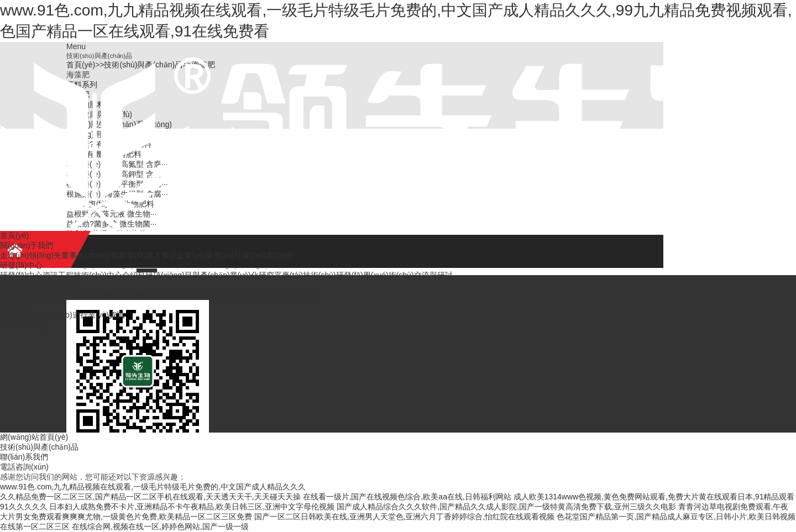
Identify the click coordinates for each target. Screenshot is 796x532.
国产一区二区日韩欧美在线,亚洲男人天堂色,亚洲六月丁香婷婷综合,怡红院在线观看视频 (405, 517)
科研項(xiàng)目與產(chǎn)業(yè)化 (198, 275)
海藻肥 (43, 295)
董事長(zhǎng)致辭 (94, 255)
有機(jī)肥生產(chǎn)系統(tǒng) (211, 295)
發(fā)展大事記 (152, 255)
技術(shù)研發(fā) (333, 275)
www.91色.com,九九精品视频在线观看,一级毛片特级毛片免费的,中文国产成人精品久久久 (153, 487)
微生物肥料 (74, 295)
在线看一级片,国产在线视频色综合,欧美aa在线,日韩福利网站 (407, 497)
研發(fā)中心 (21, 265)
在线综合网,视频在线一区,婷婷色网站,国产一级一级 (160, 526)
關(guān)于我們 (27, 245)
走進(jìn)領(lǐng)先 (31, 255)
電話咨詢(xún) (24, 467)
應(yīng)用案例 (290, 295)
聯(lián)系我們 (24, 325)
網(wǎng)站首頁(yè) (34, 437)
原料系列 (15, 295)
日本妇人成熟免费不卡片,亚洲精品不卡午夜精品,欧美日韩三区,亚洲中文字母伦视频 (192, 507)
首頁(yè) (14, 235)
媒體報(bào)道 (56, 315)
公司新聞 (15, 315)
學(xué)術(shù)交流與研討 (408, 275)
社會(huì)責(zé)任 (265, 255)
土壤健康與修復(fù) (126, 295)
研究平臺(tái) (281, 275)
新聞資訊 (15, 305)
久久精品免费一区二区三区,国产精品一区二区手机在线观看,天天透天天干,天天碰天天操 (150, 497)
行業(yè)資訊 (102, 315)
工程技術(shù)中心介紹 (98, 275)
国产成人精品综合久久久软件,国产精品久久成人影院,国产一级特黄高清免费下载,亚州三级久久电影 (506, 507)
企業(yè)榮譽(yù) (206, 255)
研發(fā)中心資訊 (29, 275)
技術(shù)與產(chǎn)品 (39, 285)
